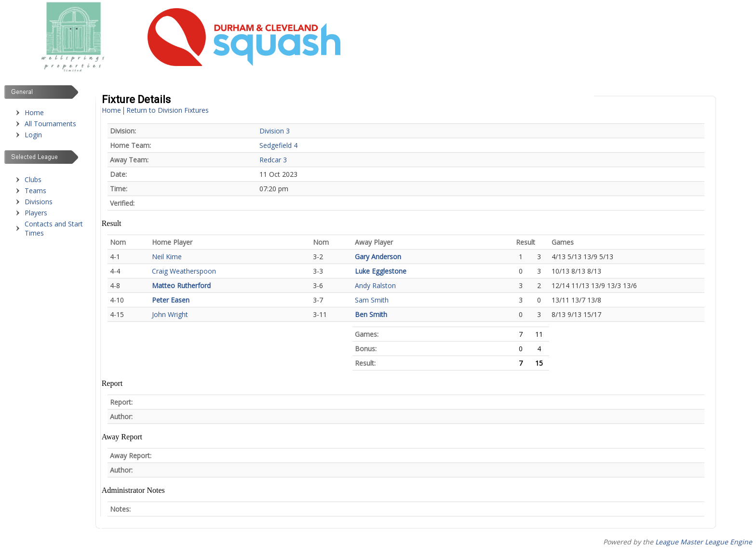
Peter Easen (171, 300)
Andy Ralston (375, 285)
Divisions (39, 202)
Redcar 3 (273, 160)
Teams (35, 191)
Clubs (33, 179)
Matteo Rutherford (181, 285)
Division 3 (275, 131)
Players (36, 213)
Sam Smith (372, 300)
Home (34, 112)
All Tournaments (50, 124)
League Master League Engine (704, 542)
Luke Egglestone (381, 271)
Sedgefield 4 (278, 145)
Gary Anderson (378, 257)
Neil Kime (167, 257)
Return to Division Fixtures (168, 110)
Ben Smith (371, 314)
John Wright (170, 314)
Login (33, 135)
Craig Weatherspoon (184, 271)
